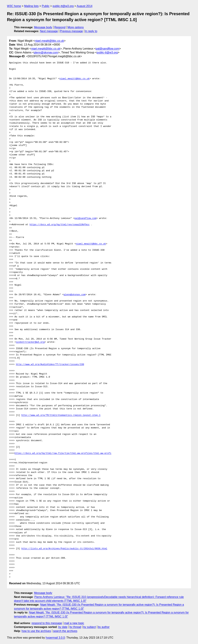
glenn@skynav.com (46, 52)
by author (104, 627)
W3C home (14, 6)
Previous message (71, 31)
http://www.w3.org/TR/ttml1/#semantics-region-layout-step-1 (61, 415)
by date (63, 627)
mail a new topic (74, 623)
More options (76, 27)
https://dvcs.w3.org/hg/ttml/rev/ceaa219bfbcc (60, 225)
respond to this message (47, 623)
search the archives (65, 631)
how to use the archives (36, 631)
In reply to (91, 31)
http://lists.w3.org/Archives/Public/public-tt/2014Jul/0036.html (64, 549)
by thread (75, 627)
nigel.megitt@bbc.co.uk (49, 41)
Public (46, 6)
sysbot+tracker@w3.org (30, 342)
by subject (89, 627)
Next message (49, 31)
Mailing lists (31, 6)
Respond (60, 27)
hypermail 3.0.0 (55, 638)
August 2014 (85, 6)
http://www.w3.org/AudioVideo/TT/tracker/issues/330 (50, 365)
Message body (43, 27)
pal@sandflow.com (108, 49)
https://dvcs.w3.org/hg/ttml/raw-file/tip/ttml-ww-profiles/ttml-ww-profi (63, 453)
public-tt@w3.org (63, 6)
